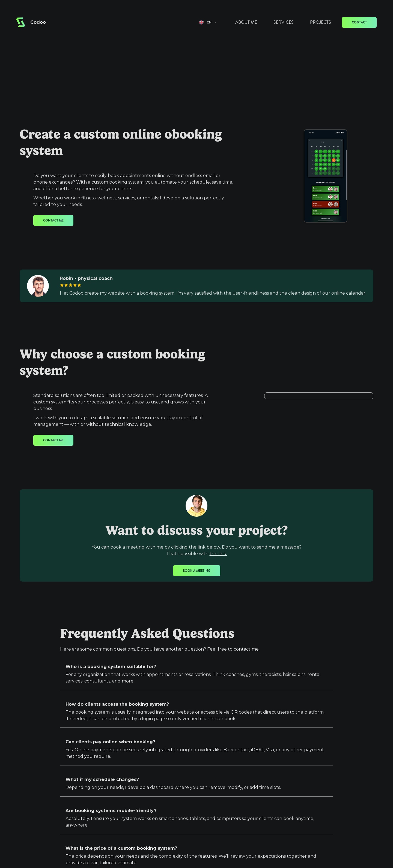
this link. (218, 554)
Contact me (53, 220)
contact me (246, 649)
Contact (359, 22)
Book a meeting (197, 571)
